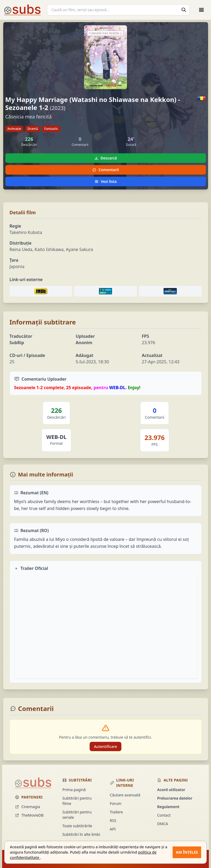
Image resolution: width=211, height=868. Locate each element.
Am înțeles (187, 852)
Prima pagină (74, 790)
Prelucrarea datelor (175, 798)
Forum (116, 803)
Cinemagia (27, 807)
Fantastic (51, 129)
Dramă (33, 129)
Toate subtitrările (77, 826)
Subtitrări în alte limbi (81, 834)
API (113, 829)
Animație (14, 129)
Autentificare (106, 746)
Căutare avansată (125, 795)
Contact (164, 815)
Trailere (116, 812)
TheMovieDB (29, 815)
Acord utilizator (171, 790)
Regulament (168, 807)
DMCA (163, 824)
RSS (113, 820)
